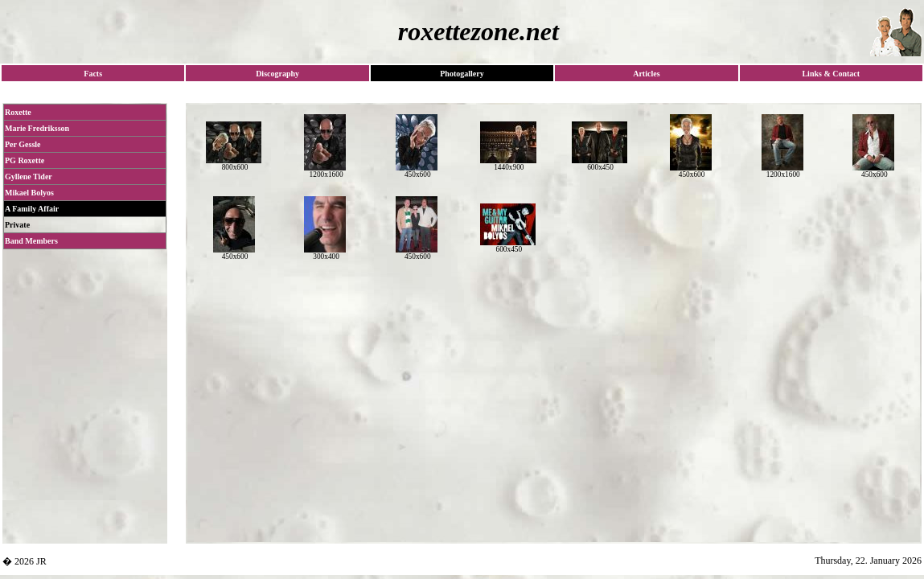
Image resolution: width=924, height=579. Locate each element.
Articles (646, 74)
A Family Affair (32, 209)
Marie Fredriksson (37, 128)
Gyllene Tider (29, 177)
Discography (277, 74)
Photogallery (462, 74)
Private (17, 225)
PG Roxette (25, 160)
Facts (93, 74)
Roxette (18, 112)
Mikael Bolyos (29, 193)
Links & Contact (831, 74)
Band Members (31, 241)
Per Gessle (23, 144)
